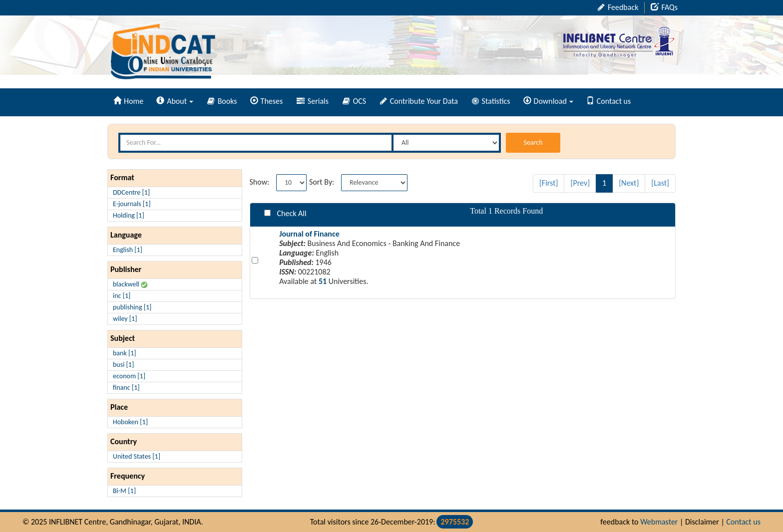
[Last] (660, 183)
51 (323, 281)
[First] (549, 183)
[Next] (629, 183)
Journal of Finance (309, 234)
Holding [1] (129, 215)
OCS (354, 101)
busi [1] (123, 365)
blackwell (130, 284)
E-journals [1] (132, 204)
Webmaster (659, 522)
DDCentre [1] (131, 192)
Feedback (618, 7)
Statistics (491, 101)
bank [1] (125, 353)
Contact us (608, 101)
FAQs (664, 7)
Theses (267, 101)
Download (548, 101)
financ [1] (126, 388)
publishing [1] (132, 307)
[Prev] (580, 183)
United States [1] (137, 456)
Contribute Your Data (419, 101)
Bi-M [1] (124, 491)
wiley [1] (125, 319)
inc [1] (122, 296)
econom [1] (129, 376)
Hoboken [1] (130, 422)
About (175, 101)
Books (222, 101)
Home (128, 101)
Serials (313, 101)
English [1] (128, 250)
